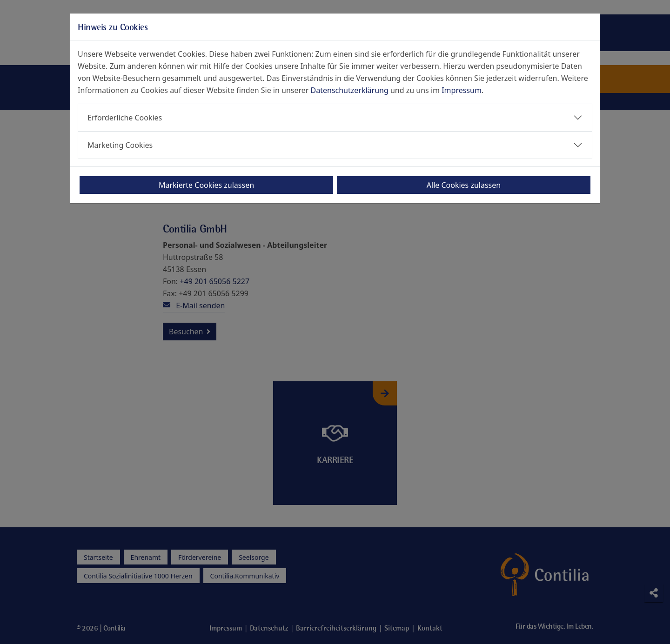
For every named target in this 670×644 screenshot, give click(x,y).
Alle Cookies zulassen (464, 185)
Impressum (462, 90)
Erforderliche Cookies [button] (125, 118)
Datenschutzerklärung (350, 90)
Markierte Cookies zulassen (206, 185)
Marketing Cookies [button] (120, 145)
